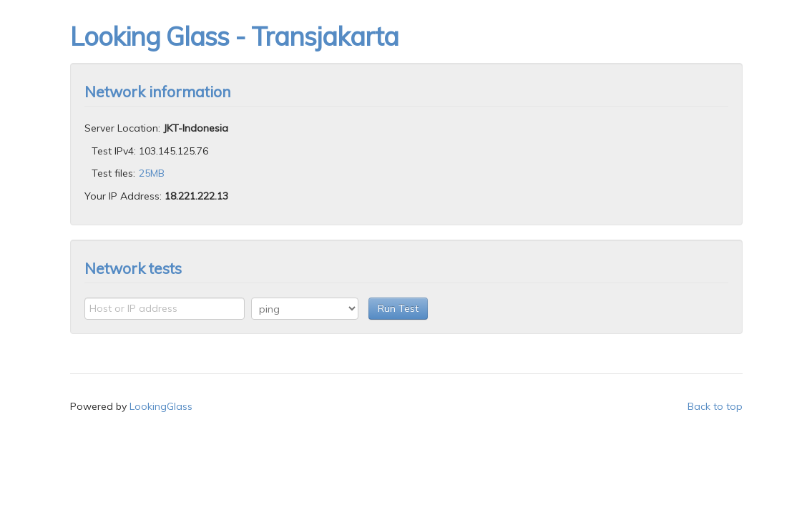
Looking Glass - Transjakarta (234, 36)
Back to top (715, 406)
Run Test (398, 308)
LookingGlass (161, 406)
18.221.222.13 (196, 196)
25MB (152, 173)
